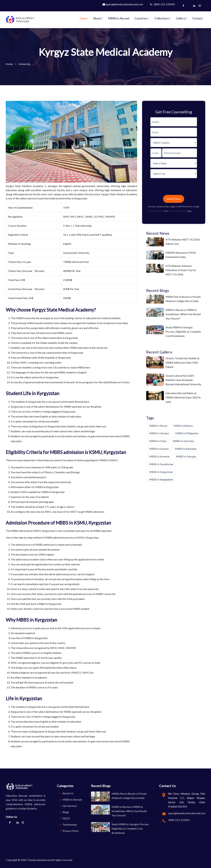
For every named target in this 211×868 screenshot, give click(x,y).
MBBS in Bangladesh (161, 479)
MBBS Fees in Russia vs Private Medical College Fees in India (183, 299)
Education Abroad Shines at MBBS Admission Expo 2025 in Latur (183, 397)
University (24, 64)
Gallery (181, 18)
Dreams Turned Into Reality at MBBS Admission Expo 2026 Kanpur (182, 362)
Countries (142, 18)
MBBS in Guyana (159, 449)
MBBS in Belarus (183, 426)
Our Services (68, 806)
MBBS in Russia (158, 426)
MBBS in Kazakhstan (161, 464)
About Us (67, 793)
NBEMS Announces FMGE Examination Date (181, 255)
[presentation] (175, 187)
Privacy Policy (156, 211)
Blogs (65, 812)
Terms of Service (177, 211)
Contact (197, 18)
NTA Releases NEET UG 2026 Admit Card (183, 242)
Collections (163, 18)
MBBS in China (158, 441)
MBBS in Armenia (159, 456)
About (98, 18)
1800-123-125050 (162, 4)
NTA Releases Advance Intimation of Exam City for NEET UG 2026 (181, 270)
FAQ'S (65, 818)
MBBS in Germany (183, 441)
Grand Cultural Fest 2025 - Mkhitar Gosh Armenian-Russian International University (183, 380)
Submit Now (174, 199)
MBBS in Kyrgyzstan (161, 472)
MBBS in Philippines (187, 433)
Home (84, 18)
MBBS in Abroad (119, 18)
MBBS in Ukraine (159, 433)
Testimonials (68, 824)
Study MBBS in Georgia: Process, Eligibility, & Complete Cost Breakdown (183, 332)
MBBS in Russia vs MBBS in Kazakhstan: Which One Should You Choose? (183, 314)
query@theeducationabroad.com (123, 4)
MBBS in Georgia (186, 456)
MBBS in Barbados (186, 449)
